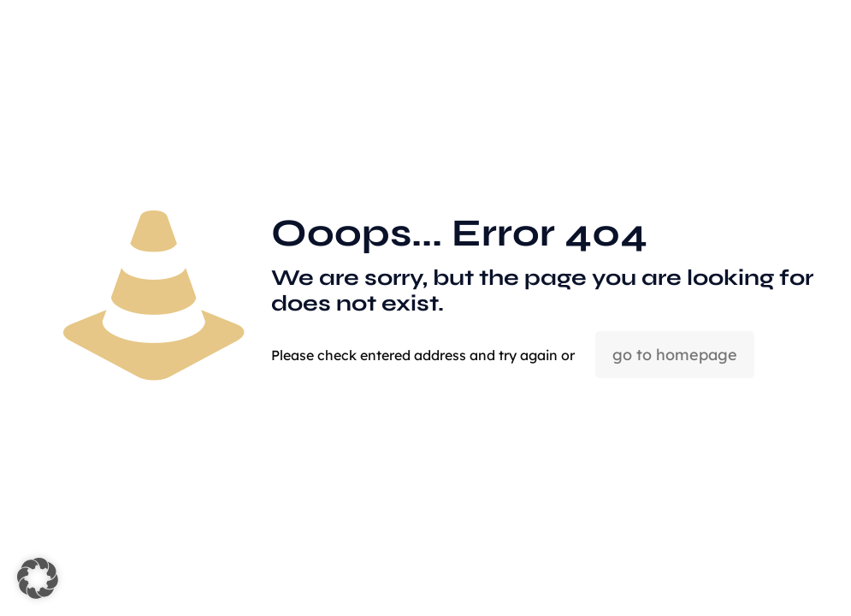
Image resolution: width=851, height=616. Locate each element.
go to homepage (675, 355)
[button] (38, 578)
